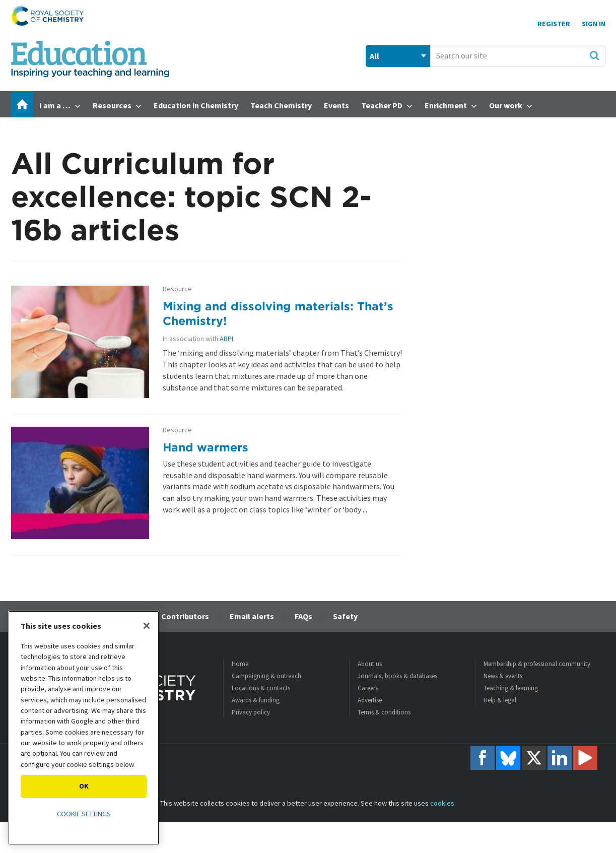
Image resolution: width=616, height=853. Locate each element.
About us (370, 664)
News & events (503, 676)
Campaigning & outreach (266, 676)
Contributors (185, 616)
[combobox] (518, 56)
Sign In (594, 24)
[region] (84, 728)
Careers (368, 688)
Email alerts (252, 616)
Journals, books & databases (397, 676)
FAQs (303, 616)
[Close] (147, 626)
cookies (442, 803)
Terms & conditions (384, 712)
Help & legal (500, 700)
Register (554, 24)
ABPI (226, 339)
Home (240, 664)
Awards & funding (256, 700)
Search (594, 55)
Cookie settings (84, 814)
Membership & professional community (537, 664)
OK (84, 786)
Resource (177, 289)
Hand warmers (206, 447)
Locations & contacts (261, 688)
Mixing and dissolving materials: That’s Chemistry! (278, 313)
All (374, 56)
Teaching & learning (511, 688)
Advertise (370, 700)
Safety (345, 616)
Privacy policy (251, 712)
